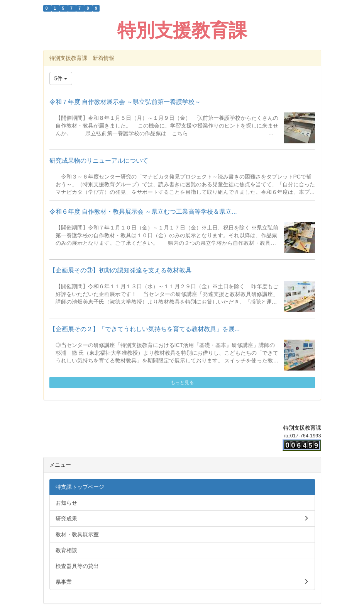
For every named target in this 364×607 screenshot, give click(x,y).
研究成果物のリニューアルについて (99, 161)
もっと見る (182, 383)
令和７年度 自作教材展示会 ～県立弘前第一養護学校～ (125, 102)
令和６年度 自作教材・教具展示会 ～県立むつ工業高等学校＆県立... (143, 212)
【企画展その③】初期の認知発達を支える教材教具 (120, 270)
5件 (61, 78)
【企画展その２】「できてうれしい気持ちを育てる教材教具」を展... (145, 329)
